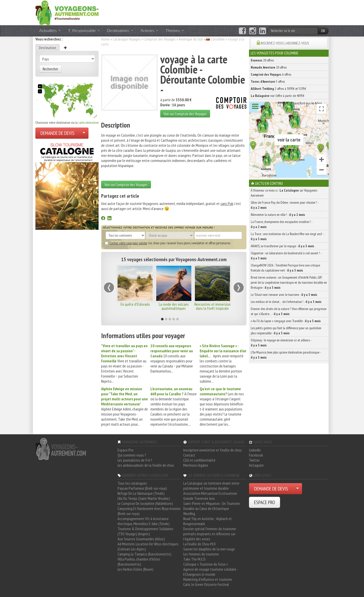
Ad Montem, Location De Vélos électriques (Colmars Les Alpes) (148, 546)
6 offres (271, 74)
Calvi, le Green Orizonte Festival (206, 584)
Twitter (254, 460)
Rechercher (50, 69)
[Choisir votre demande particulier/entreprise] (84, 133)
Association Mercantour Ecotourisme (210, 493)
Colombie (218, 39)
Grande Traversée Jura (199, 498)
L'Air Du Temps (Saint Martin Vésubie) (144, 498)
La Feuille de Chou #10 (199, 544)
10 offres (269, 67)
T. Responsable (84, 30)
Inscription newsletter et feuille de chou (212, 450)
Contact (189, 455)
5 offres (268, 81)
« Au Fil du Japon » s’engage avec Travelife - (286, 321)
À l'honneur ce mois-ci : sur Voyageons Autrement (284, 193)
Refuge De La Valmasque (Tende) (141, 493)
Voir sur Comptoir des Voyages (185, 114)
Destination (48, 48)
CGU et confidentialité (199, 460)
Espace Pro (126, 450)
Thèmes (175, 30)
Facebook (256, 455)
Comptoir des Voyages (160, 39)
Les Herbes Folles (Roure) (135, 569)
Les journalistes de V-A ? (135, 460)
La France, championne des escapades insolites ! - (281, 224)
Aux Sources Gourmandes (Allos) (141, 539)
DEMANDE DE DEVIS (58, 133)
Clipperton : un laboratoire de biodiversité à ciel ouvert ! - (286, 256)
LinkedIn (255, 450)
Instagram (256, 465)
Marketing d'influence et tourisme (208, 579)
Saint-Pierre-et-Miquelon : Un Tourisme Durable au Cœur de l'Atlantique (212, 506)
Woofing (189, 513)
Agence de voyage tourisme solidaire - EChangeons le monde (211, 572)
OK (323, 31)
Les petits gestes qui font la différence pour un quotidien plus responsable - (286, 331)
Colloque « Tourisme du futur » (206, 564)
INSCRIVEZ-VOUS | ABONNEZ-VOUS (285, 43)
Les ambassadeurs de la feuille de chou (146, 465)
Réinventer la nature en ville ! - (278, 215)
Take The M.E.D (194, 559)
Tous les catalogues (132, 483)
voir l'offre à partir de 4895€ (278, 96)
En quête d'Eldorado (135, 304)
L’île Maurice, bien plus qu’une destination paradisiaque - (286, 355)
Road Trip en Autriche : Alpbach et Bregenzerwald (208, 521)
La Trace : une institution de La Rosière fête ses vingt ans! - (287, 236)
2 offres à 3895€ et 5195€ (278, 89)
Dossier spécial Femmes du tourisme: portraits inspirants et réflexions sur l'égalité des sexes (210, 534)
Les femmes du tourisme (201, 554)
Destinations (120, 30)
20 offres (262, 60)
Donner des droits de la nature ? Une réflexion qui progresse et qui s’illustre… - (289, 311)
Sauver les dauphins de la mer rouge (209, 549)
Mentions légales (196, 465)
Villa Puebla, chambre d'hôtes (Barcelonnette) (139, 562)
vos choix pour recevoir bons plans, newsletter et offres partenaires (168, 243)
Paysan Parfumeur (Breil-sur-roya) (142, 488)
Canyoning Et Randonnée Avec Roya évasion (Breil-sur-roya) (149, 511)
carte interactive (88, 122)
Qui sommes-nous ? (132, 455)
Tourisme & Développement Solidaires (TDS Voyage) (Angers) (145, 531)
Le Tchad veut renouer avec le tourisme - (284, 295)
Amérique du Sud (191, 39)
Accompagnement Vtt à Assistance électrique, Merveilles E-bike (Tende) (144, 521)
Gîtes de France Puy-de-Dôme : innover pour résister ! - (285, 205)
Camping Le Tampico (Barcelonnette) (144, 554)
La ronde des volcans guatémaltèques (174, 306)
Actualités (50, 30)
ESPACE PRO (265, 502)
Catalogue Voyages (127, 39)
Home (105, 39)
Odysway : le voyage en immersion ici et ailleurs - (281, 343)
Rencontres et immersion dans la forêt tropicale (212, 306)
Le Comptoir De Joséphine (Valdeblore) (145, 503)
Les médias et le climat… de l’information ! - (286, 302)
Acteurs (149, 30)
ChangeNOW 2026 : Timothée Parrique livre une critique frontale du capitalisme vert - (285, 268)
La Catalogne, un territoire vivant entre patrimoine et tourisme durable (211, 486)
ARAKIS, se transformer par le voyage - (282, 246)
